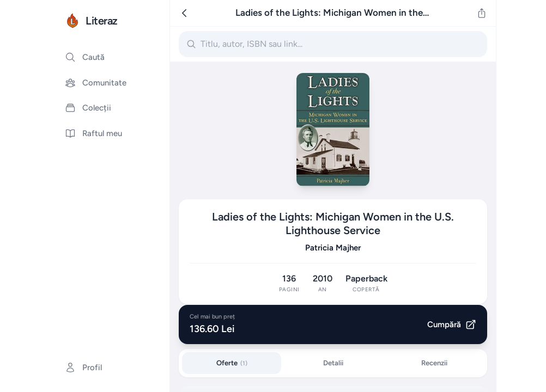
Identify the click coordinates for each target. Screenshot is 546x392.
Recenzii (434, 363)
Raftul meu (93, 133)
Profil (83, 367)
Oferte (232, 363)
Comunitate (96, 83)
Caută (85, 57)
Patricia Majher (333, 248)
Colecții (88, 108)
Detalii (333, 363)
